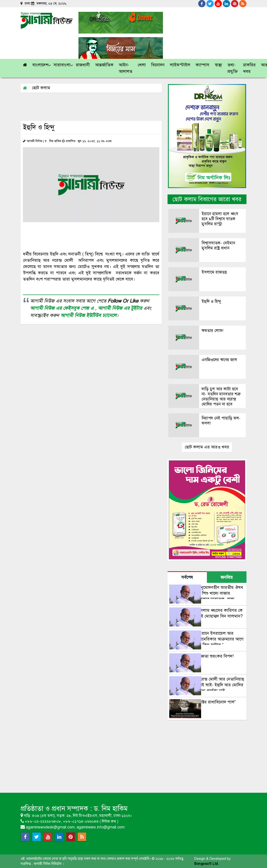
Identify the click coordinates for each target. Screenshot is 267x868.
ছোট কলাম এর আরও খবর (207, 447)
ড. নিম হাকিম (111, 809)
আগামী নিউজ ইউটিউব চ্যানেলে (88, 315)
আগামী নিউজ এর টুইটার (121, 308)
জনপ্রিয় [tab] (227, 577)
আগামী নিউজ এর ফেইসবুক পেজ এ (63, 308)
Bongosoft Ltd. (207, 864)
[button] (41, 65)
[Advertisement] (108, 106)
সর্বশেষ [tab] (187, 577)
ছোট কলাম (41, 88)
